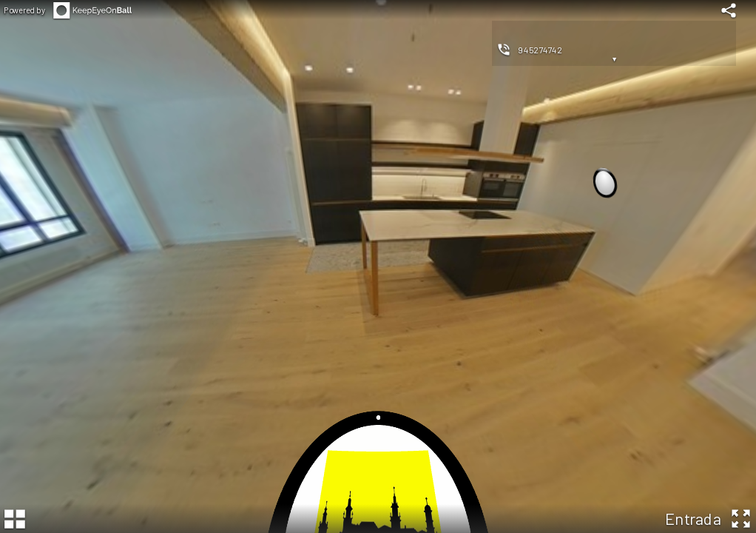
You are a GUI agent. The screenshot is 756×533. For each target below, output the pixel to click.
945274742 (540, 50)
